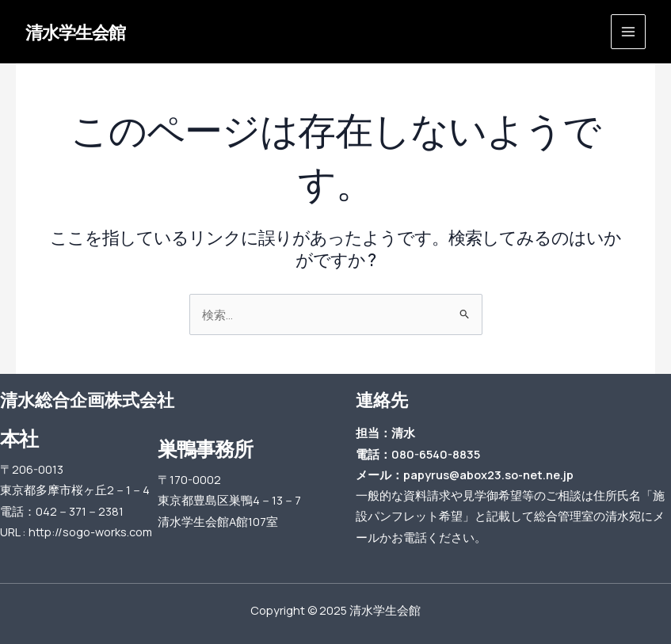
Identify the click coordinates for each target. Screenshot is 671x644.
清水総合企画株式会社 (87, 400)
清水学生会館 (75, 32)
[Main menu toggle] (628, 32)
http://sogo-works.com (90, 532)
